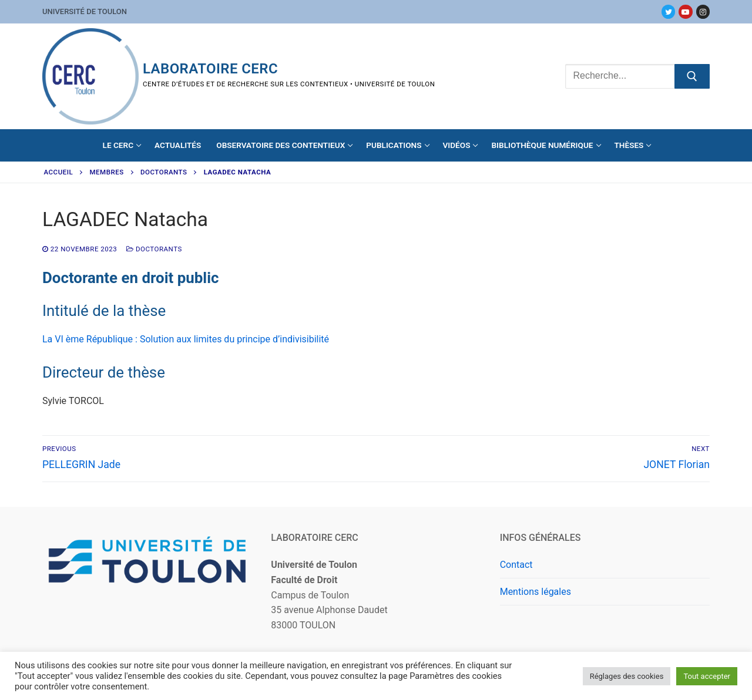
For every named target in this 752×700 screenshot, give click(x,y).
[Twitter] (668, 11)
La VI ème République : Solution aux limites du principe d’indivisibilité (186, 339)
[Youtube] (685, 11)
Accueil (59, 172)
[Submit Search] (692, 76)
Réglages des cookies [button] (627, 676)
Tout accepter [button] (707, 676)
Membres (107, 172)
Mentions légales (536, 592)
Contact (516, 565)
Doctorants (164, 172)
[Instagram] (703, 11)
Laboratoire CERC (210, 69)
